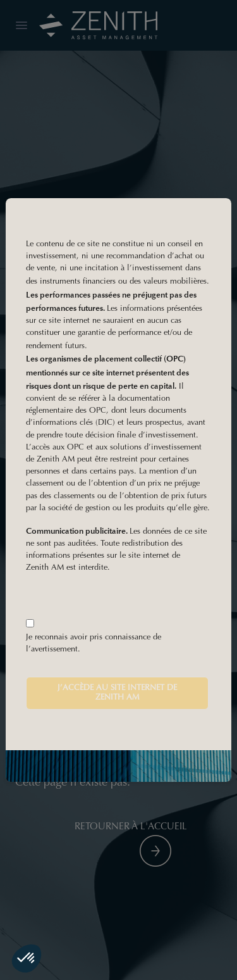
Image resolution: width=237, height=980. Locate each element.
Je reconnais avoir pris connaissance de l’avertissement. (94, 644)
